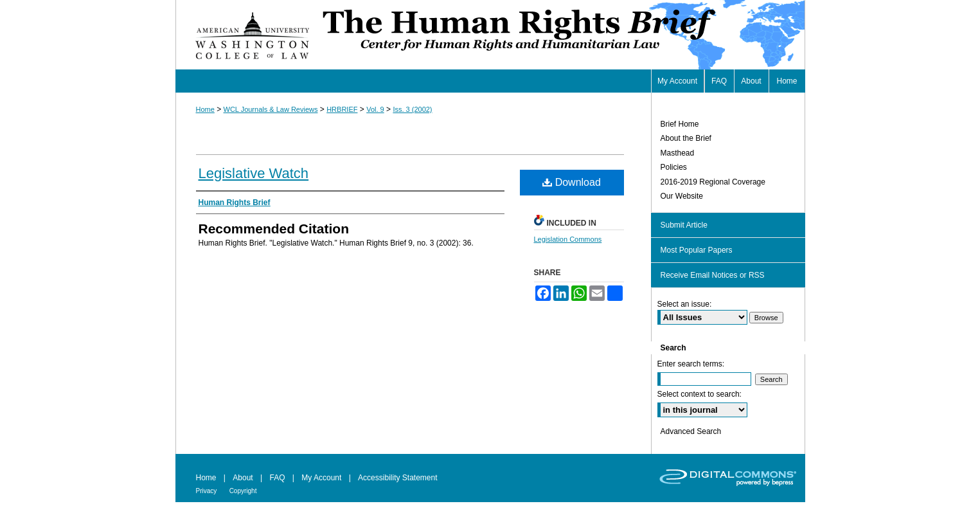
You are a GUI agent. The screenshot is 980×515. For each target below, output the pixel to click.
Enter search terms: (691, 364)
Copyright (243, 491)
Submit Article (684, 225)
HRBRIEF (342, 109)
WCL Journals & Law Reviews (271, 109)
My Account (321, 478)
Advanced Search (691, 431)
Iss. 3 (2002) (412, 109)
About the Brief (686, 138)
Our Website (682, 196)
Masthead (678, 153)
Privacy (207, 491)
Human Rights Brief (562, 35)
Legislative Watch (254, 173)
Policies (674, 167)
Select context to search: (699, 394)
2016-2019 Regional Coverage (713, 182)
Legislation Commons (568, 239)
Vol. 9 (375, 109)
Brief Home (680, 124)
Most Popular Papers (697, 250)
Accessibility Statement (397, 478)
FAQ (277, 478)
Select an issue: (685, 304)
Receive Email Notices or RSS (713, 275)
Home (205, 109)
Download (572, 182)
